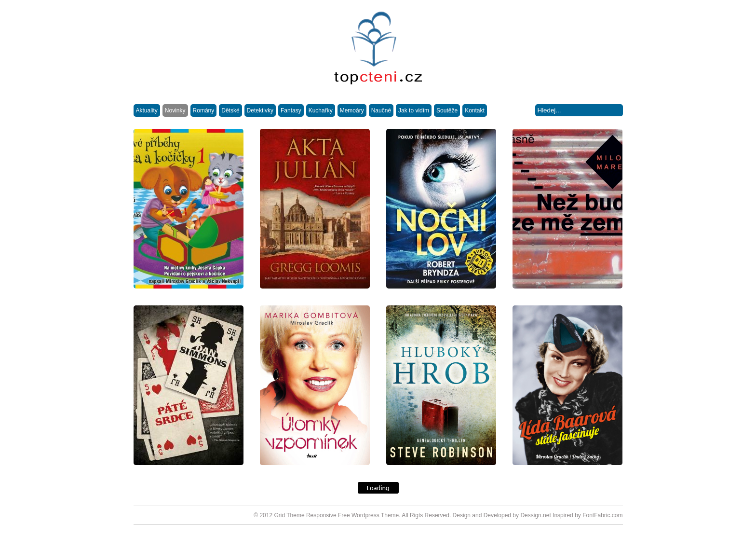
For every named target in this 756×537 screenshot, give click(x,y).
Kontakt (475, 110)
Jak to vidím (414, 110)
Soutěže (447, 110)
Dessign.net (535, 515)
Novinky (175, 110)
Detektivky (260, 110)
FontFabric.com (602, 515)
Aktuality (147, 110)
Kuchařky (321, 110)
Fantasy (291, 110)
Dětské (230, 110)
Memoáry (352, 110)
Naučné (381, 110)
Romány (204, 110)
